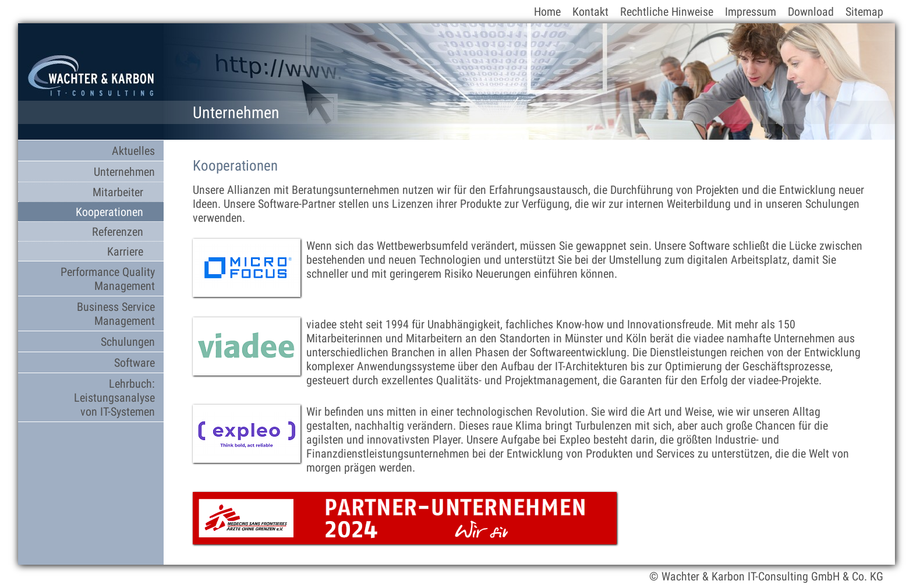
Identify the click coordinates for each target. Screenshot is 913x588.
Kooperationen (109, 212)
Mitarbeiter (118, 192)
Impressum (751, 12)
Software (135, 363)
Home (547, 12)
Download (811, 12)
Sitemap (864, 12)
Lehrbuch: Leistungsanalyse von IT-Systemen (114, 398)
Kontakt (590, 12)
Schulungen (128, 342)
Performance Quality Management (108, 279)
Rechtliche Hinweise (667, 12)
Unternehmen (124, 172)
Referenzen (118, 232)
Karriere (125, 252)
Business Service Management (116, 314)
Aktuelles (133, 151)
